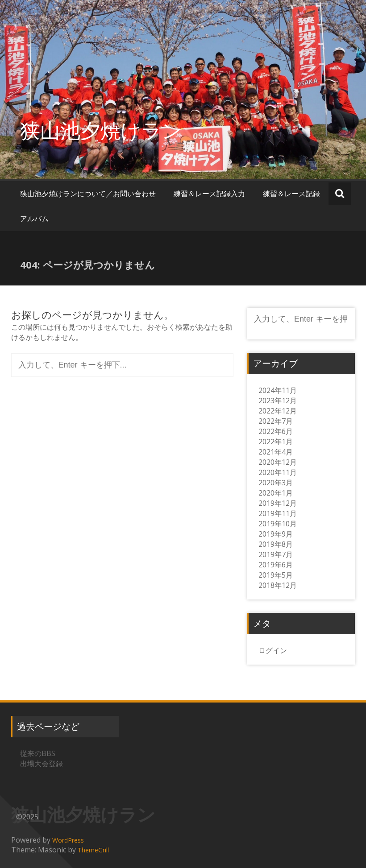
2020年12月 (278, 462)
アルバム (34, 219)
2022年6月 (276, 431)
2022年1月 (276, 442)
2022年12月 (278, 411)
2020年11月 (278, 472)
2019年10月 (278, 524)
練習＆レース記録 (291, 194)
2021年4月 (276, 452)
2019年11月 (278, 513)
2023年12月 (278, 401)
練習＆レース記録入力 (209, 194)
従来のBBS (38, 753)
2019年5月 (276, 575)
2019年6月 (276, 565)
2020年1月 (276, 493)
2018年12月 (278, 585)
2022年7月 (276, 421)
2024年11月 (278, 390)
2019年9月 (276, 534)
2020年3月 (276, 483)
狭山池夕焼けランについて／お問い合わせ (88, 194)
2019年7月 (276, 554)
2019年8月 (276, 544)
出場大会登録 (42, 764)
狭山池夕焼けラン (101, 130)
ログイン (273, 650)
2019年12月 (278, 503)
